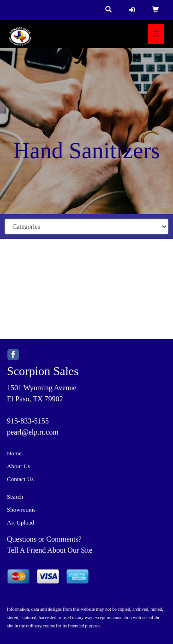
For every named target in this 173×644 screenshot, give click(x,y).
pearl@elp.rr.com (33, 432)
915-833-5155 (28, 421)
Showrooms (21, 510)
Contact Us (20, 479)
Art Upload (21, 522)
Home (14, 453)
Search (15, 497)
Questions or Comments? (44, 539)
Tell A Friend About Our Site (50, 550)
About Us (18, 466)
